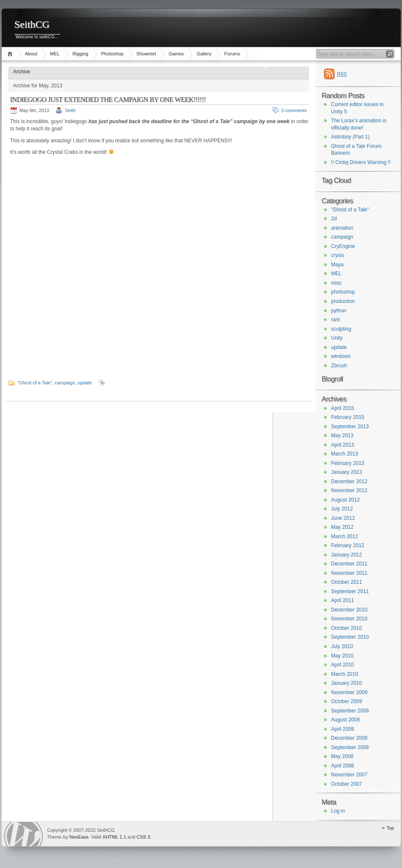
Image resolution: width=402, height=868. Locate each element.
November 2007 (349, 775)
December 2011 (349, 564)
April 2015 (343, 408)
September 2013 (350, 427)
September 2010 (350, 637)
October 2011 (347, 582)
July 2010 (342, 646)
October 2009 (347, 701)
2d (334, 219)
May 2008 (343, 756)
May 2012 (343, 527)
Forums (232, 54)
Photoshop (112, 54)
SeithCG (32, 25)
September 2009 (350, 711)
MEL (55, 54)
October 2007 (347, 784)
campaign (65, 383)
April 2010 (343, 665)
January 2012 (347, 555)
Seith (70, 110)
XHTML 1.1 (114, 837)
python (339, 311)
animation (342, 228)
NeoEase (79, 837)
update (85, 383)
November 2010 (349, 619)
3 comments (294, 110)
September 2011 (350, 591)
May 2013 (343, 435)
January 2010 (347, 683)
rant (336, 320)
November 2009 (349, 692)
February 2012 (348, 545)
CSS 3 (143, 837)
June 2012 (343, 518)
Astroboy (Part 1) (351, 137)
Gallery (204, 54)
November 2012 (349, 490)
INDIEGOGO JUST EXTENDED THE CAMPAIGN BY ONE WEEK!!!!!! (108, 99)
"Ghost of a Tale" (35, 383)
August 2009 (346, 720)
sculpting (341, 329)
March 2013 (345, 454)
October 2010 (347, 628)
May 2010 (343, 656)
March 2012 (345, 536)
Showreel (146, 54)
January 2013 (347, 472)
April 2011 (343, 600)
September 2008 (350, 747)
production (343, 301)
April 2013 (343, 445)
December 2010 (349, 610)
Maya (337, 265)
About (31, 54)
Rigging (80, 54)
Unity (337, 338)
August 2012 (346, 500)
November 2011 (349, 573)
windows (341, 356)
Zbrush (339, 366)
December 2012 (349, 482)
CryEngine (343, 246)
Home (11, 54)
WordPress (23, 834)
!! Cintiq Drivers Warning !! (361, 162)
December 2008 (349, 738)
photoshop (343, 292)
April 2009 (343, 729)
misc (337, 283)
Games (176, 54)
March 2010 (345, 674)
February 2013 (348, 463)
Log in (338, 811)
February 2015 (348, 417)
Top (390, 828)
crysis (338, 255)
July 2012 (342, 509)
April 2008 (343, 766)
